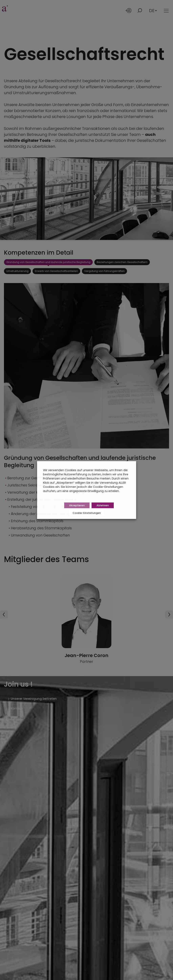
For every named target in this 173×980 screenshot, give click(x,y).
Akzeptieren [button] (77, 505)
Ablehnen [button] (103, 505)
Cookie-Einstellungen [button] (87, 513)
